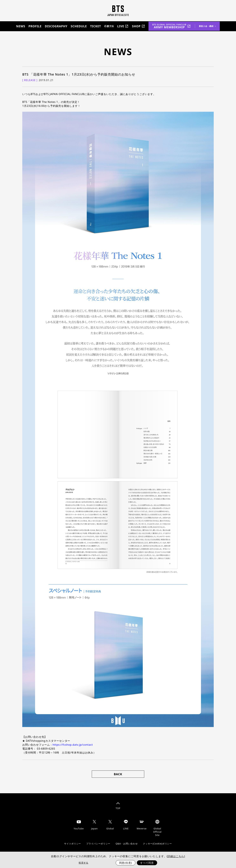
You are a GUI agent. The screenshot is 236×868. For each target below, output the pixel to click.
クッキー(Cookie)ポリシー (157, 843)
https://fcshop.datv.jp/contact (73, 745)
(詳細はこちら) (176, 856)
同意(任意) (126, 863)
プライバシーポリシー (98, 843)
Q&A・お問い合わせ (127, 843)
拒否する (84, 863)
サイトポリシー (73, 843)
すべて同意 (147, 863)
